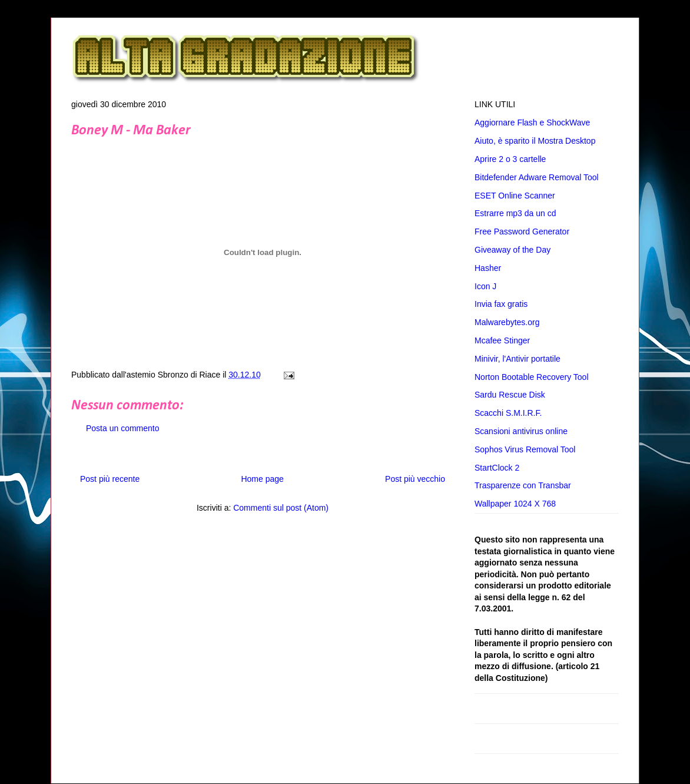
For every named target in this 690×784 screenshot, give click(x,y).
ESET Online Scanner (515, 196)
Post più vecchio (415, 479)
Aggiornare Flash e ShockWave (532, 123)
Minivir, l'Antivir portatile (517, 359)
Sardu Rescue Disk (510, 395)
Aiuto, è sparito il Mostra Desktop (535, 141)
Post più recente (110, 479)
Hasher (488, 268)
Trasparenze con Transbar (523, 485)
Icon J (485, 286)
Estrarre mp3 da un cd (515, 213)
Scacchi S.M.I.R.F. (508, 413)
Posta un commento (123, 428)
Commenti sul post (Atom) (281, 508)
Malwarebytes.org (507, 322)
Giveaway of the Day (512, 250)
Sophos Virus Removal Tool (525, 449)
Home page (262, 479)
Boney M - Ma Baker (131, 131)
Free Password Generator (522, 231)
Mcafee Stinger (502, 340)
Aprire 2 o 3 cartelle (510, 159)
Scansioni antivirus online (521, 431)
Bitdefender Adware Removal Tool (537, 177)
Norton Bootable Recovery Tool (532, 377)
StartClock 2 (497, 468)
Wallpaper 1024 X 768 (515, 504)
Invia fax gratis (501, 304)
